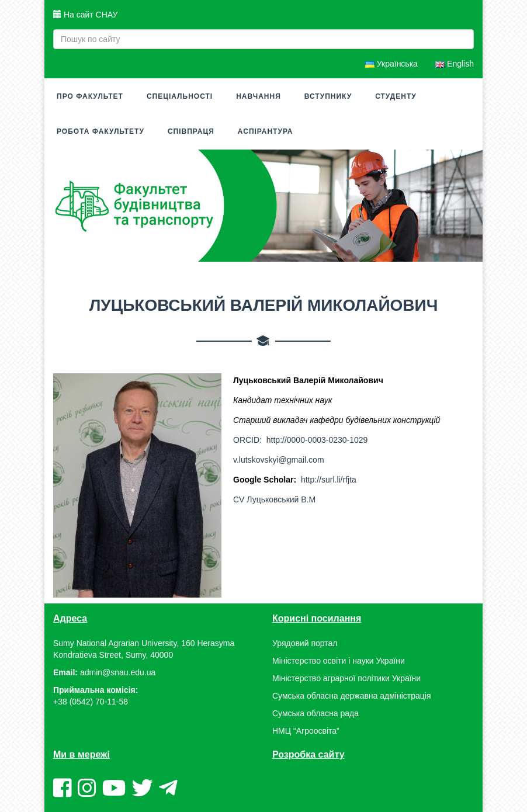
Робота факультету (100, 131)
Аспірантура (266, 131)
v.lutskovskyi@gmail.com (279, 460)
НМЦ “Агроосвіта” (306, 731)
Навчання (259, 96)
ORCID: (249, 440)
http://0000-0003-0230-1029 (317, 440)
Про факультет (90, 96)
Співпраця (191, 131)
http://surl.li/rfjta (329, 480)
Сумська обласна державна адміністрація (351, 696)
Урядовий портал (305, 643)
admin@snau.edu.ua (118, 672)
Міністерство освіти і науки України (339, 661)
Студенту (396, 96)
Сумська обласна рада (315, 713)
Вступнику (328, 96)
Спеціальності (180, 96)
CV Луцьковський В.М (274, 499)
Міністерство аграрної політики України (346, 678)
